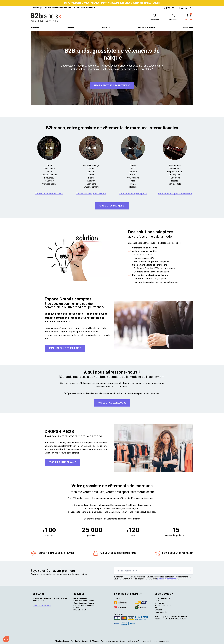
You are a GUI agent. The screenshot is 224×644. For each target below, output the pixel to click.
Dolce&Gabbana (49, 175)
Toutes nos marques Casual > (91, 193)
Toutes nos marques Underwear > (175, 193)
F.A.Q (157, 608)
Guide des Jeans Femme (84, 603)
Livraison (159, 610)
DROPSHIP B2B (80, 610)
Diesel (49, 172)
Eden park (91, 184)
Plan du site (75, 641)
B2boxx (76, 608)
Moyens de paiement (163, 605)
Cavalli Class (175, 168)
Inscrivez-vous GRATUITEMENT (112, 85)
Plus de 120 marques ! (112, 206)
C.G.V (157, 601)
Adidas (133, 165)
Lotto (133, 175)
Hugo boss (175, 178)
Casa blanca (49, 168)
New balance (133, 178)
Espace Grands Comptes (84, 605)
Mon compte (160, 603)
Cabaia (91, 168)
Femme (70, 28)
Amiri (49, 165)
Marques (188, 28)
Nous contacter (161, 612)
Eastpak (91, 181)
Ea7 (133, 168)
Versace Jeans (49, 184)
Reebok (133, 187)
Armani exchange (91, 165)
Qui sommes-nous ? (163, 598)
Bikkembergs (175, 165)
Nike (133, 181)
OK (189, 571)
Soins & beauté (147, 28)
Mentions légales (62, 641)
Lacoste (133, 172)
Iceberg (175, 181)
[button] (169, 8)
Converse (91, 172)
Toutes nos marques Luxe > (49, 193)
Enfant (106, 28)
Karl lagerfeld (175, 184)
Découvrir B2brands (42, 606)
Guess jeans (175, 175)
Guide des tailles (80, 598)
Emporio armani (91, 187)
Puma (133, 184)
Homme (35, 28)
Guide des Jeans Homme (84, 601)
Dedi (140, 641)
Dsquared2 (49, 178)
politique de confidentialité (168, 579)
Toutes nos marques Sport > (133, 193)
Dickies (91, 175)
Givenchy (49, 181)
